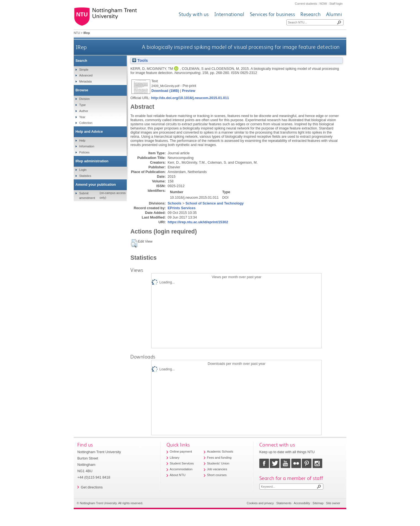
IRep (81, 47)
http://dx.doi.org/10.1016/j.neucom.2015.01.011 (190, 98)
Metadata (85, 81)
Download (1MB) (165, 91)
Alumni (334, 14)
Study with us (194, 14)
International (229, 14)
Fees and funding (219, 458)
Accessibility (302, 503)
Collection (86, 123)
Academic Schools (220, 451)
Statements (284, 503)
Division (84, 99)
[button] (134, 243)
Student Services (182, 463)
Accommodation (181, 469)
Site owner (333, 503)
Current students (306, 4)
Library (175, 458)
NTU (77, 33)
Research (311, 14)
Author (84, 111)
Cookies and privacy (260, 503)
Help (82, 140)
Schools (175, 203)
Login (83, 170)
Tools (140, 60)
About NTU (178, 475)
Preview (189, 91)
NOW (323, 4)
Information (87, 146)
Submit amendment (87, 195)
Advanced (86, 75)
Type (83, 105)
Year (82, 117)
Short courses (217, 475)
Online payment (181, 451)
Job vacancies (217, 469)
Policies (84, 152)
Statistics (85, 176)
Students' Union (218, 463)
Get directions (92, 487)
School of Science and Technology (214, 203)
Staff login (336, 4)
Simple (84, 70)
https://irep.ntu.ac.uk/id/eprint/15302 (198, 222)
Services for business (273, 14)
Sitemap (318, 503)
